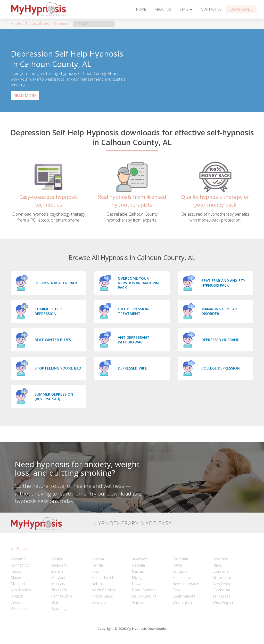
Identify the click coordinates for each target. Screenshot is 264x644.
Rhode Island (102, 596)
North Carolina (104, 590)
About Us (163, 9)
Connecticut (21, 565)
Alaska (57, 559)
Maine (16, 578)
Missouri (18, 584)
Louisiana (221, 571)
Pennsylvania (62, 596)
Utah (55, 602)
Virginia (138, 602)
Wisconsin (19, 608)
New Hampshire (186, 584)
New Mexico (21, 590)
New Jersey (222, 584)
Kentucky (180, 571)
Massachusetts (104, 578)
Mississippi (222, 578)
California (180, 559)
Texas (16, 602)
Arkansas (139, 559)
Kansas (138, 571)
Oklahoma (221, 590)
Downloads (241, 9)
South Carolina (144, 596)
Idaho (217, 565)
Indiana (57, 571)
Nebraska (100, 584)
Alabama (61, 23)
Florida (97, 565)
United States (37, 23)
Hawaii (178, 565)
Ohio (176, 590)
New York (59, 590)
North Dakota (143, 590)
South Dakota (184, 596)
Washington (182, 602)
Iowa (95, 571)
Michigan (139, 578)
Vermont (99, 602)
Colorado (221, 559)
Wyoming (59, 608)
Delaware (59, 565)
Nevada (138, 584)
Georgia (138, 565)
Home (141, 9)
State (186, 9)
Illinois (16, 571)
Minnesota (181, 578)
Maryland (59, 578)
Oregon (17, 596)
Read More (25, 96)
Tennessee (222, 596)
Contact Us (211, 9)
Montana (59, 584)
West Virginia (223, 602)
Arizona (98, 559)
